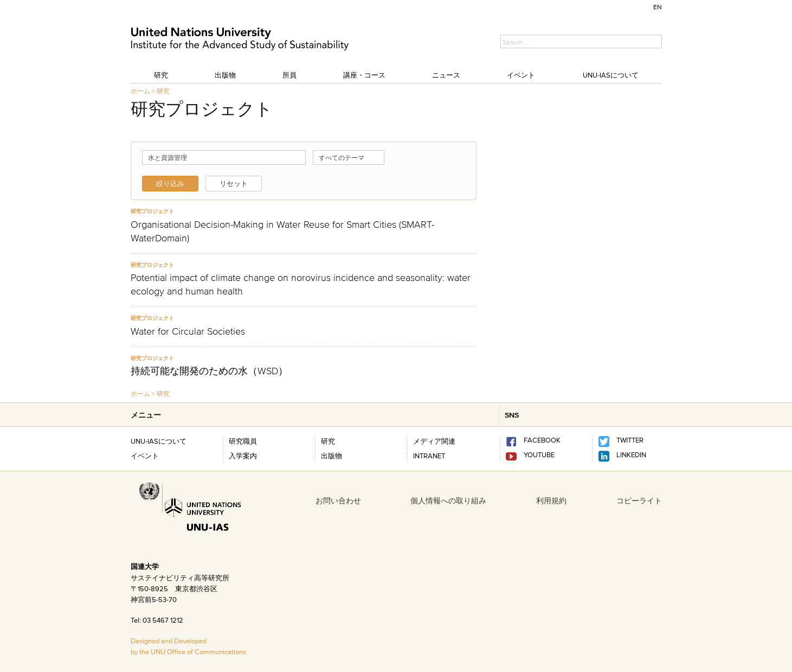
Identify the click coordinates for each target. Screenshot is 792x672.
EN (658, 7)
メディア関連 (434, 441)
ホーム (140, 91)
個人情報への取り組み (448, 501)
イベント (521, 75)
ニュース (446, 75)
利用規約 (551, 501)
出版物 (225, 75)
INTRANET (429, 456)
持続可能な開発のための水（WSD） (209, 371)
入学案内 (243, 456)
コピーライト (639, 501)
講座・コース (364, 75)
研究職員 (243, 441)
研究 (161, 75)
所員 (289, 75)
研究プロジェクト (152, 211)
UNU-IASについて (611, 75)
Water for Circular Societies (188, 331)
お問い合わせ (338, 501)
